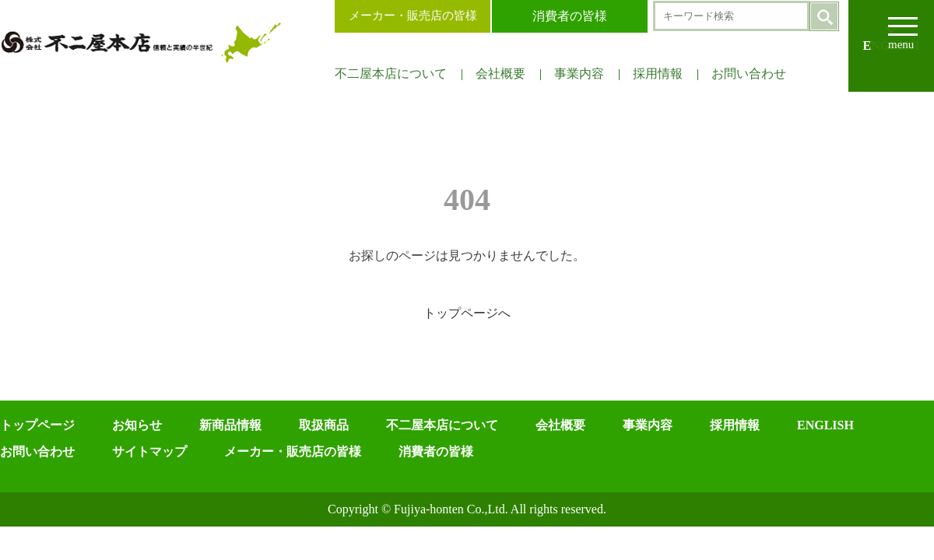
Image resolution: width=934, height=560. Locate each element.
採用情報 (658, 73)
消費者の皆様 (570, 16)
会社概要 (500, 73)
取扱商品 (324, 425)
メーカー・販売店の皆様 (413, 16)
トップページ (37, 425)
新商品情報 (230, 425)
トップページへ (467, 313)
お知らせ (137, 425)
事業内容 (579, 73)
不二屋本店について (391, 73)
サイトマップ (149, 451)
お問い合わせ (749, 73)
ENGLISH (825, 425)
